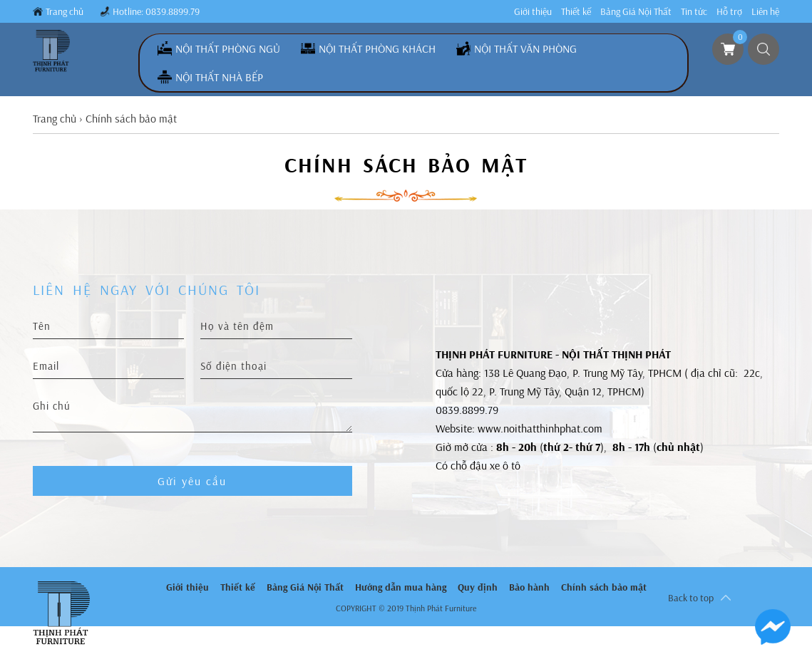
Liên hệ (765, 11)
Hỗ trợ (729, 11)
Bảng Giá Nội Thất (636, 11)
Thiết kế (576, 11)
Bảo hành (529, 587)
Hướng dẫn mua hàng (401, 587)
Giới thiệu (533, 11)
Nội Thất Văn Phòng (525, 48)
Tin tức (694, 11)
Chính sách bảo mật (604, 587)
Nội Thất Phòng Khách (377, 48)
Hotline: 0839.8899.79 (156, 11)
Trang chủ (65, 11)
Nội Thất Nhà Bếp (219, 77)
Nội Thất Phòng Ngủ (228, 48)
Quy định (478, 587)
